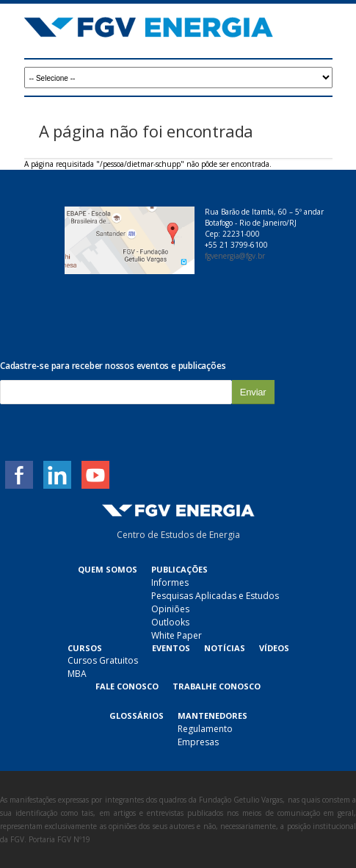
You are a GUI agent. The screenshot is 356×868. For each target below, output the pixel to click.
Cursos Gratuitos (103, 660)
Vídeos (274, 648)
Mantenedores (212, 715)
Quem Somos (108, 569)
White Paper (177, 635)
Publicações (179, 569)
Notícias (225, 648)
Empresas (198, 742)
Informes (170, 582)
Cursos (85, 648)
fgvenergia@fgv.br (235, 256)
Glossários (137, 715)
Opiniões (170, 609)
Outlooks (170, 622)
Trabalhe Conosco (217, 686)
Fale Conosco (127, 686)
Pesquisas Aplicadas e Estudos (215, 596)
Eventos (171, 648)
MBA (77, 674)
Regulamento (205, 729)
